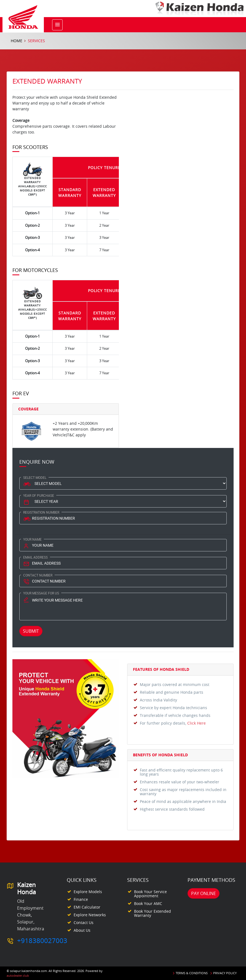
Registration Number (41, 512)
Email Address (35, 557)
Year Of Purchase (39, 495)
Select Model (35, 477)
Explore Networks (90, 915)
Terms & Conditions (192, 973)
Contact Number (38, 575)
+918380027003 (42, 941)
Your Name (32, 539)
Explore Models (88, 892)
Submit (31, 631)
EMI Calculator (87, 907)
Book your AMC (148, 903)
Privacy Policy (225, 973)
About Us (82, 930)
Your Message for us (41, 593)
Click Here (196, 723)
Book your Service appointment (150, 894)
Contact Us (84, 922)
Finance (81, 899)
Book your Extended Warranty (153, 913)
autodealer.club (18, 975)
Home (17, 41)
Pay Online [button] (204, 893)
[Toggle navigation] (57, 25)
